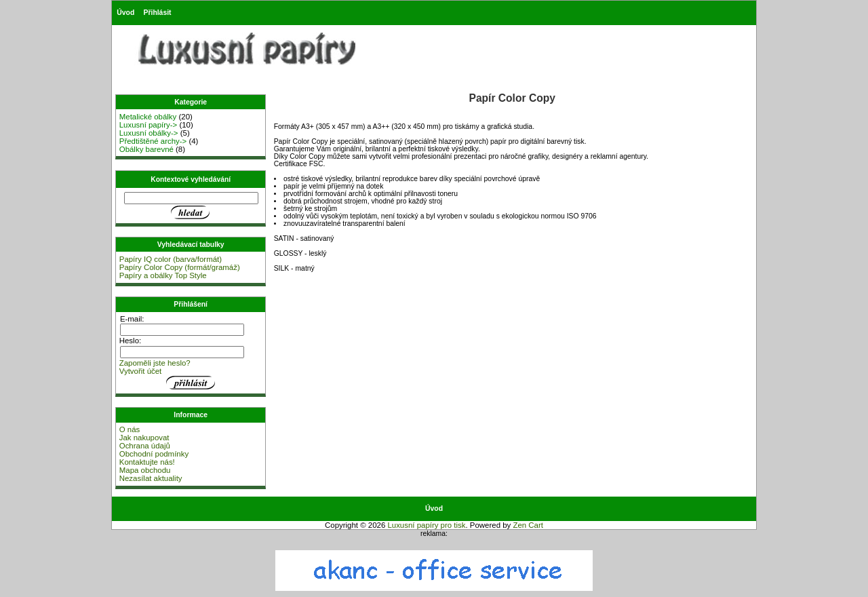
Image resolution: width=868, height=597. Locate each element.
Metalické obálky (148, 117)
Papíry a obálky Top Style (163, 275)
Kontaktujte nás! (147, 462)
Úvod (125, 13)
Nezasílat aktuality (151, 478)
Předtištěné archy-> (153, 141)
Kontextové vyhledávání (191, 179)
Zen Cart (528, 525)
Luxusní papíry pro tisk (426, 525)
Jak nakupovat (144, 438)
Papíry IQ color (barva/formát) (171, 259)
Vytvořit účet (141, 371)
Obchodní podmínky (154, 454)
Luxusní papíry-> (149, 125)
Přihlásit (158, 13)
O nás (130, 429)
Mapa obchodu (145, 470)
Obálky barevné (146, 149)
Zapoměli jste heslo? (155, 363)
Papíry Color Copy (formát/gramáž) (180, 267)
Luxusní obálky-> (149, 133)
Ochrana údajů (145, 446)
